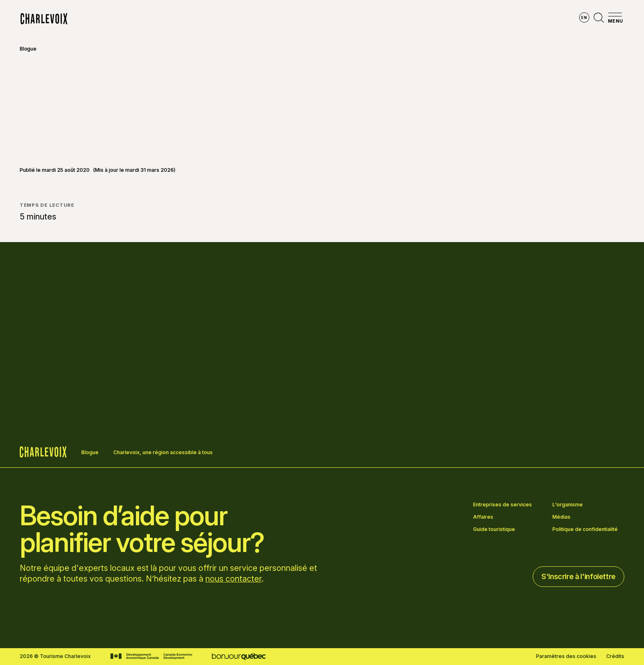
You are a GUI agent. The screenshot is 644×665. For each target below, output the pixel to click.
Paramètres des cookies (566, 656)
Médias (561, 517)
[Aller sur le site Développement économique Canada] (151, 656)
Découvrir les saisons (295, 19)
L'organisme (568, 505)
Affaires (483, 517)
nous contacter (233, 579)
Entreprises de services (503, 505)
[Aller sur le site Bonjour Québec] (239, 657)
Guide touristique (494, 529)
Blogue (28, 49)
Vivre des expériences (376, 19)
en (584, 17)
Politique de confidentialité (585, 529)
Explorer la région (218, 19)
